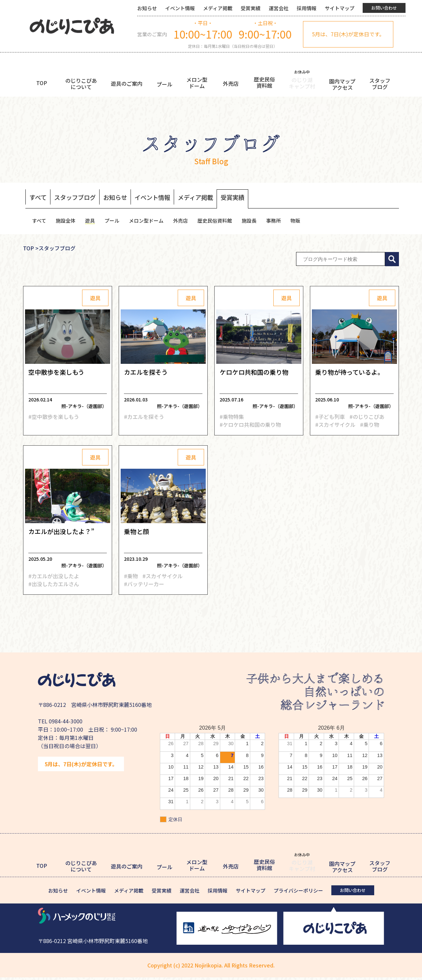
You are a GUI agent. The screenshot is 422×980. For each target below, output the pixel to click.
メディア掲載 (218, 8)
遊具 (93, 222)
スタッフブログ (79, 198)
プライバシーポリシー (298, 893)
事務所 (285, 222)
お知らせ (147, 8)
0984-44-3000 (66, 724)
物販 (307, 222)
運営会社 (279, 8)
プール (115, 222)
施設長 (259, 222)
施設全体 (67, 222)
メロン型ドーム (151, 222)
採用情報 (307, 8)
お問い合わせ (384, 8)
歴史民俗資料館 (223, 222)
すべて (39, 198)
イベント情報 (180, 8)
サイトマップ (340, 8)
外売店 (187, 222)
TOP (29, 251)
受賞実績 (251, 8)
